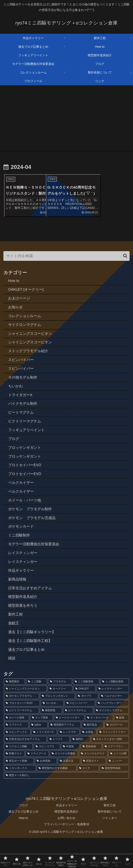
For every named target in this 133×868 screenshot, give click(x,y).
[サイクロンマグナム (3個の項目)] (112, 740)
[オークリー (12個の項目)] (60, 719)
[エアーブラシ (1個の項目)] (116, 776)
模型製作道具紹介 (66, 842)
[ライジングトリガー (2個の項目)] (113, 762)
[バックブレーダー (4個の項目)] (113, 733)
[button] (125, 262)
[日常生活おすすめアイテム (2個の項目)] (25, 769)
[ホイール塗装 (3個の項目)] (17, 748)
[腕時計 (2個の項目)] (80, 769)
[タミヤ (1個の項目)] (88, 798)
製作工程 (110, 835)
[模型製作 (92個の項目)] (14, 712)
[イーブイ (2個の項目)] (59, 769)
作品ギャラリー (66, 835)
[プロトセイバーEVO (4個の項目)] (22, 733)
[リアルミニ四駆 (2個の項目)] (18, 776)
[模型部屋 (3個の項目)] (51, 740)
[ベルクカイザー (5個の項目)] (114, 726)
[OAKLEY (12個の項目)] (85, 719)
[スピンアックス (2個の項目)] (17, 762)
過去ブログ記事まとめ (23, 842)
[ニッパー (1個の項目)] (118, 791)
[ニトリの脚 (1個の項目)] (119, 784)
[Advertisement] (66, 121)
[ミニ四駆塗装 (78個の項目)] (86, 712)
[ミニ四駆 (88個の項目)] (37, 712)
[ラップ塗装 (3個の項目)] (41, 748)
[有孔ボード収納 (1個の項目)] (19, 791)
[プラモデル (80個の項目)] (60, 712)
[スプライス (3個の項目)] (16, 755)
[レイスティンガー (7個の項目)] (113, 719)
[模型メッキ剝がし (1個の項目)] (66, 805)
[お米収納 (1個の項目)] (46, 791)
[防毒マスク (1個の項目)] (14, 784)
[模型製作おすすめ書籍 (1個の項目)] (57, 798)
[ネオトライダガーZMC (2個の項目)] (110, 769)
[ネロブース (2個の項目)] (117, 755)
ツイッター (110, 848)
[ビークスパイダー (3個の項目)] (69, 748)
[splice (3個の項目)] (39, 755)
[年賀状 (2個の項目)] (70, 776)
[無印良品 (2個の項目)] (93, 755)
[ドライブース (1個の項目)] (37, 784)
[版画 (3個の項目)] (122, 748)
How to (23, 848)
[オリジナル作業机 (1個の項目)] (64, 784)
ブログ (23, 835)
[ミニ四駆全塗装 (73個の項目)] (115, 712)
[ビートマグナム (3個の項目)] (78, 740)
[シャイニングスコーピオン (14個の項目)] (25, 719)
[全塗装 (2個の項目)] (88, 762)
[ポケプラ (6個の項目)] (87, 726)
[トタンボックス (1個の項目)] (20, 798)
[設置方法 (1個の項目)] (69, 791)
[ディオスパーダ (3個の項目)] (99, 748)
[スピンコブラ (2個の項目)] (47, 776)
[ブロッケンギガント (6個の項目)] (57, 726)
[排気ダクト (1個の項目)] (94, 791)
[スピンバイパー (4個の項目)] (80, 733)
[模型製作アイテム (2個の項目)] (65, 755)
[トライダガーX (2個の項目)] (44, 762)
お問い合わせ (66, 848)
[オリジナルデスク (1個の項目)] (93, 784)
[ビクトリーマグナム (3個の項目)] (21, 740)
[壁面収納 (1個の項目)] (91, 776)
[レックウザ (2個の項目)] (69, 762)
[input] (66, 262)
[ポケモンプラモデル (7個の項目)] (21, 726)
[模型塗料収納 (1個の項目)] (114, 798)
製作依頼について (110, 842)
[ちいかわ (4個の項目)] (52, 733)
